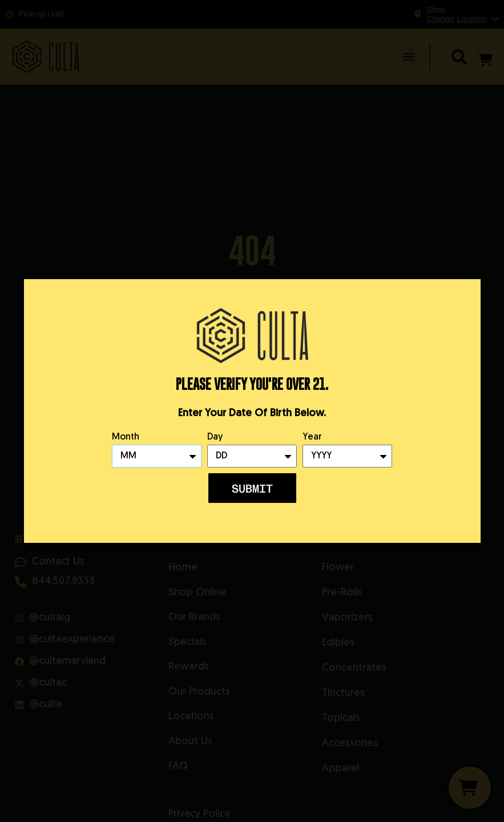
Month (126, 437)
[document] (252, 411)
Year (312, 437)
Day (215, 437)
